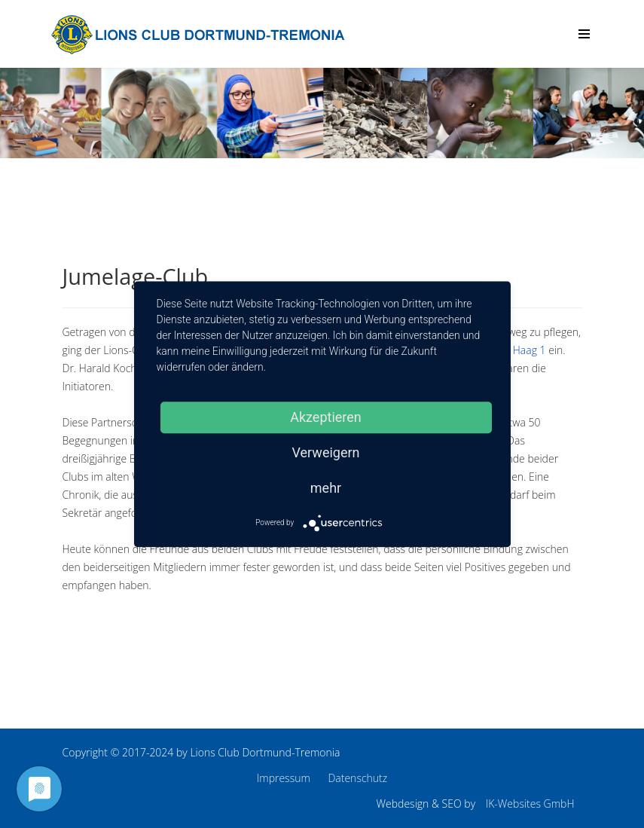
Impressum (284, 778)
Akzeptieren (326, 417)
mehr (326, 488)
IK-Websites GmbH (530, 804)
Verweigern (325, 452)
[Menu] (584, 34)
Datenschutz (357, 778)
